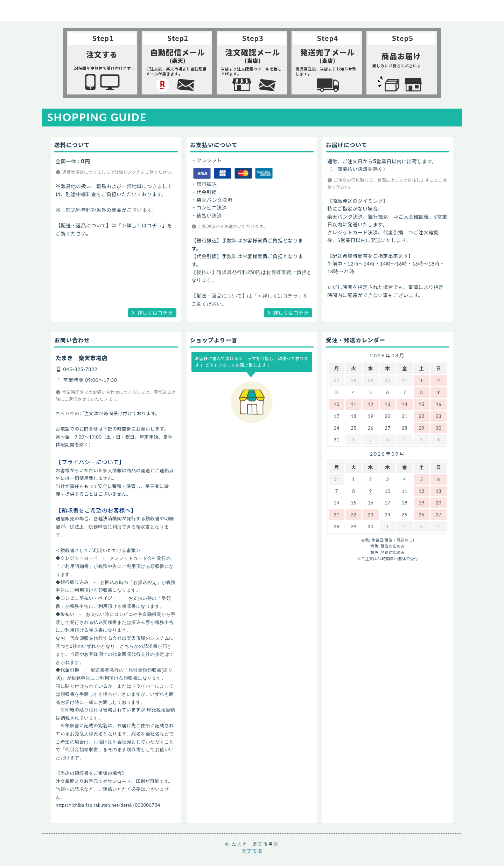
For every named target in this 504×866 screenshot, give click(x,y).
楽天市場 (252, 851)
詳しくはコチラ (155, 313)
